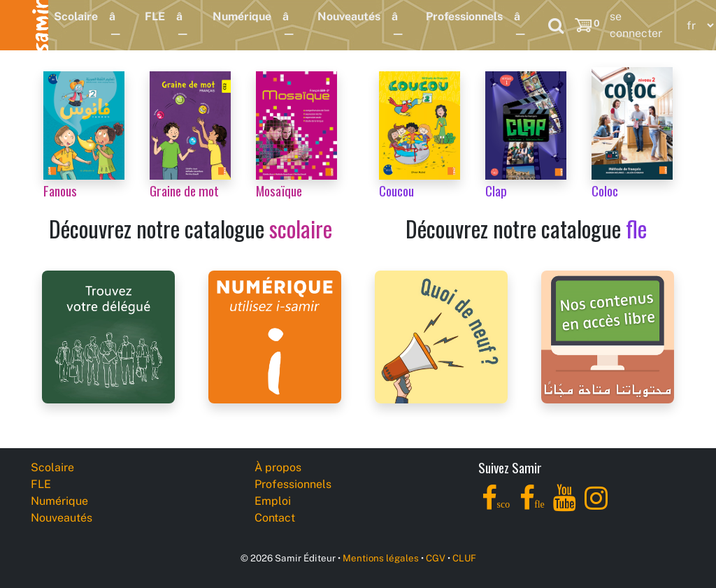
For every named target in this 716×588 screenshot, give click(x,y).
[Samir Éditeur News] (441, 336)
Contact (275, 518)
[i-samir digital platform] (275, 336)
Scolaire (76, 16)
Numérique (242, 16)
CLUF (464, 558)
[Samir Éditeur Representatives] (108, 336)
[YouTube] (565, 506)
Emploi (273, 501)
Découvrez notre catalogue (191, 228)
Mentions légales (381, 558)
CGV (436, 558)
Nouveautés (349, 16)
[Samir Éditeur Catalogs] (608, 336)
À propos (278, 467)
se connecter (636, 25)
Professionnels (464, 16)
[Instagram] (596, 506)
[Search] (556, 25)
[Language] (697, 26)
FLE (155, 16)
